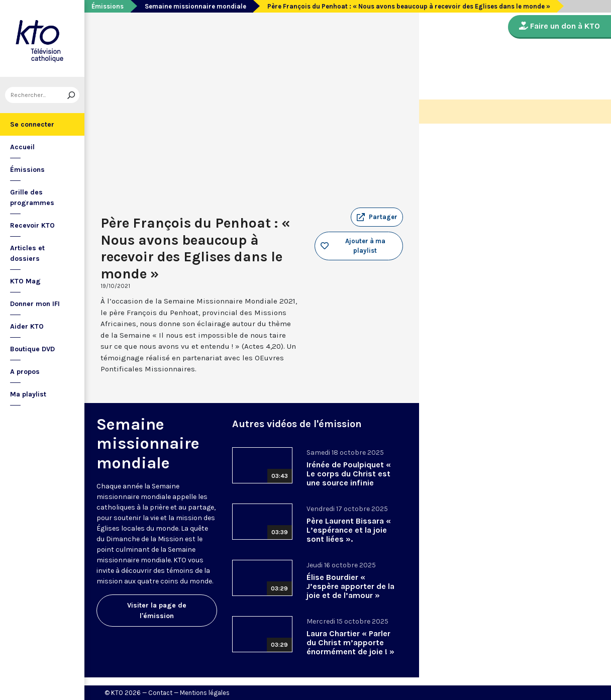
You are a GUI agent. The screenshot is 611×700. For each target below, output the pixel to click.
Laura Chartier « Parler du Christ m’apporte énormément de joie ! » (350, 642)
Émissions (27, 170)
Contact (160, 693)
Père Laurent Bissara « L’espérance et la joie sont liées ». (349, 530)
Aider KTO (27, 326)
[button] (377, 217)
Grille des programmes (32, 197)
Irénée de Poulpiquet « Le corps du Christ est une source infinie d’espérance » (349, 478)
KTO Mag (25, 281)
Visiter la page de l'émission (157, 611)
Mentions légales (205, 693)
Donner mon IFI (35, 304)
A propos (25, 372)
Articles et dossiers (27, 253)
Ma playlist (28, 394)
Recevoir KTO (32, 225)
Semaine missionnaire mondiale (195, 6)
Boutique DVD (32, 349)
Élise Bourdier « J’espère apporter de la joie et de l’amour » (350, 586)
